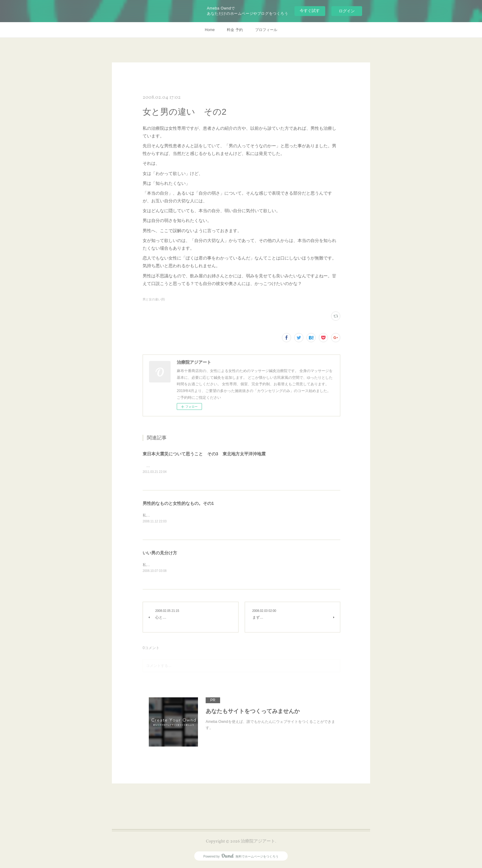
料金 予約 (235, 30)
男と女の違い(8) (154, 299)
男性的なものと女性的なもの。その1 (178, 504)
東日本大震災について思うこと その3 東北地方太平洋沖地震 (204, 454)
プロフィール (266, 30)
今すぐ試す (310, 11)
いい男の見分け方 (160, 554)
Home (210, 30)
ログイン (347, 11)
